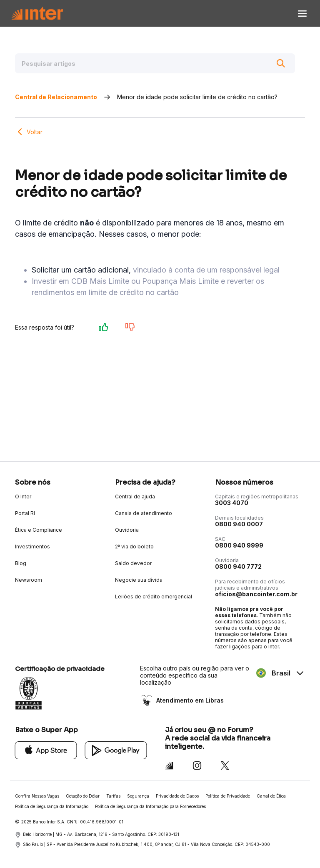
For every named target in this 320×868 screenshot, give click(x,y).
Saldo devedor (133, 563)
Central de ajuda (135, 497)
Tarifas (113, 796)
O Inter (23, 497)
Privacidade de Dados (177, 796)
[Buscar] (281, 63)
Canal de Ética (271, 796)
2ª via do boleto (134, 547)
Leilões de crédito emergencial (154, 597)
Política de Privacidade (228, 796)
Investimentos (32, 547)
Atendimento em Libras (189, 700)
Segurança (138, 796)
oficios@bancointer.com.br (256, 594)
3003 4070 (232, 503)
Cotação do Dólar (83, 796)
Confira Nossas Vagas (37, 796)
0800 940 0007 (239, 524)
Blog (21, 563)
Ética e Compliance (39, 530)
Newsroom (29, 580)
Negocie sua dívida (139, 580)
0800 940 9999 (239, 545)
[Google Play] (116, 750)
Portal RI (25, 513)
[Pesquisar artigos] (155, 63)
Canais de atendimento (144, 513)
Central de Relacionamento (56, 97)
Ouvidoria (127, 530)
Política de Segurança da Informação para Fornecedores (150, 806)
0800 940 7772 (238, 567)
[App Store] (46, 750)
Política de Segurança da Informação (52, 806)
